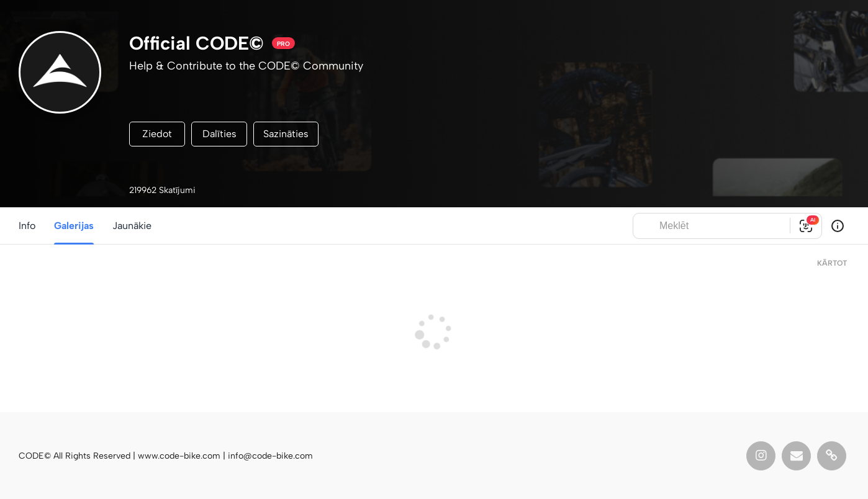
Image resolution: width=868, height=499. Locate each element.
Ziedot (157, 134)
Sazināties (286, 134)
